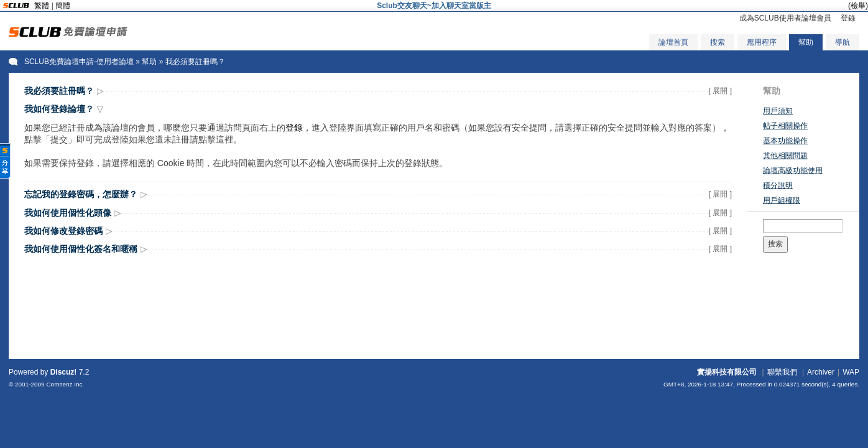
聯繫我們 (782, 372)
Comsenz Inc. (65, 384)
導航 (843, 42)
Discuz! (64, 372)
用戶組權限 (782, 200)
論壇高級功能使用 (793, 170)
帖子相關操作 (785, 126)
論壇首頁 (673, 42)
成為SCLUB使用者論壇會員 (785, 18)
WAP (851, 372)
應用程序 (762, 42)
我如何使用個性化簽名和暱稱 (81, 249)
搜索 (718, 42)
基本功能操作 (785, 141)
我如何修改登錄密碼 (63, 231)
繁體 (42, 6)
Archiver (821, 372)
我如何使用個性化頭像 (68, 213)
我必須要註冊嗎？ (59, 91)
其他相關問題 (785, 156)
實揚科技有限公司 (727, 372)
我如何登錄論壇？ (59, 109)
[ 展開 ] (720, 91)
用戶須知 (778, 111)
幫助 (806, 42)
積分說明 (778, 185)
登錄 (848, 18)
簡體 (63, 6)
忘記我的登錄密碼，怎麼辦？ (81, 194)
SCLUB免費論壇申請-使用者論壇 (79, 62)
